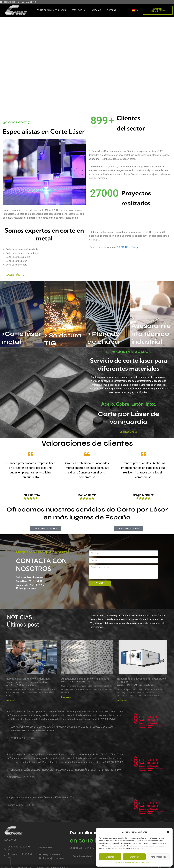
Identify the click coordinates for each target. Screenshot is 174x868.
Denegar (134, 857)
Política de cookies (124, 863)
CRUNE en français (131, 247)
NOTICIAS (96, 10)
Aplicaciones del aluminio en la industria (85, 679)
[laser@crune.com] (1, 2)
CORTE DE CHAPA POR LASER (51, 10)
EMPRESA (111, 10)
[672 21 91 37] (23, 2)
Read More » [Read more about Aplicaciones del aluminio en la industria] (66, 697)
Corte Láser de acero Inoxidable (22, 249)
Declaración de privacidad (142, 863)
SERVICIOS (79, 10)
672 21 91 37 (32, 2)
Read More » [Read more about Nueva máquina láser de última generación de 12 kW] (122, 701)
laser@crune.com (11, 2)
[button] (168, 832)
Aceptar (110, 857)
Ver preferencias (158, 857)
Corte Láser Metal (82, 856)
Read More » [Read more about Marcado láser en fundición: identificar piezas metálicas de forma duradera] (10, 701)
